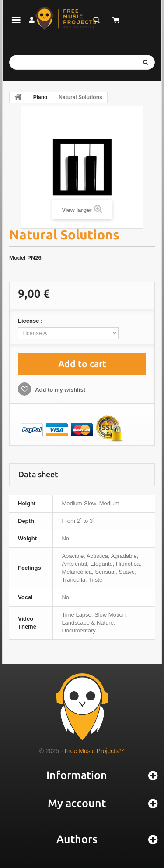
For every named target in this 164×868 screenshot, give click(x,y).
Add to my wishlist (59, 390)
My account (77, 803)
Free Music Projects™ (95, 751)
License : (31, 321)
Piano (40, 97)
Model (17, 258)
